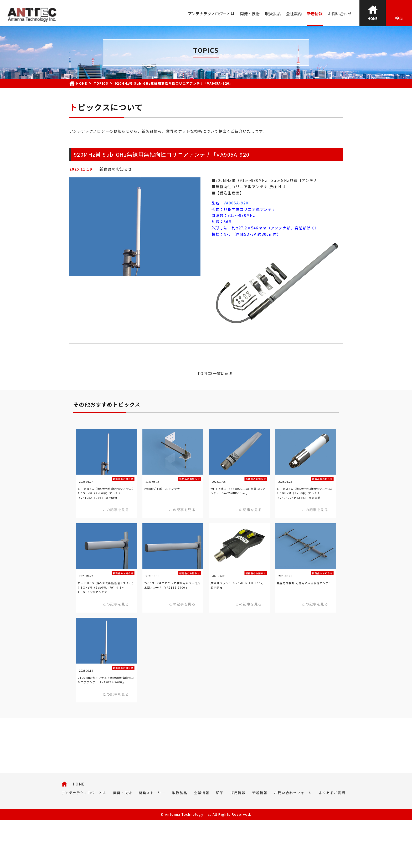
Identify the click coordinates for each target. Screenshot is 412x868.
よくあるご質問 (332, 841)
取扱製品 (273, 14)
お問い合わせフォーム (293, 841)
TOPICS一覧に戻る (215, 373)
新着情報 (315, 14)
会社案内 (294, 14)
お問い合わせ (340, 14)
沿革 (220, 841)
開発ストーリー (152, 841)
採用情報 (238, 841)
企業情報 (202, 841)
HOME (79, 832)
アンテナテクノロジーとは (211, 14)
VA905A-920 (236, 203)
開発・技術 (250, 14)
